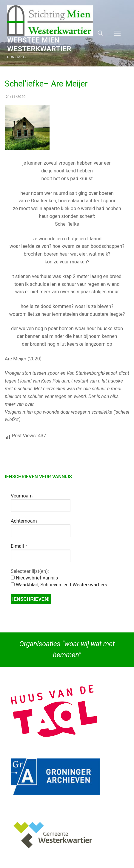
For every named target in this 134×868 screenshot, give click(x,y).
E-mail (19, 546)
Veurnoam (22, 496)
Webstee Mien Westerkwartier (39, 44)
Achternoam (24, 521)
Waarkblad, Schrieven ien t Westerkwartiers (59, 585)
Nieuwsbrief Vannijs (34, 578)
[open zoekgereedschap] (100, 33)
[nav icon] (117, 33)
